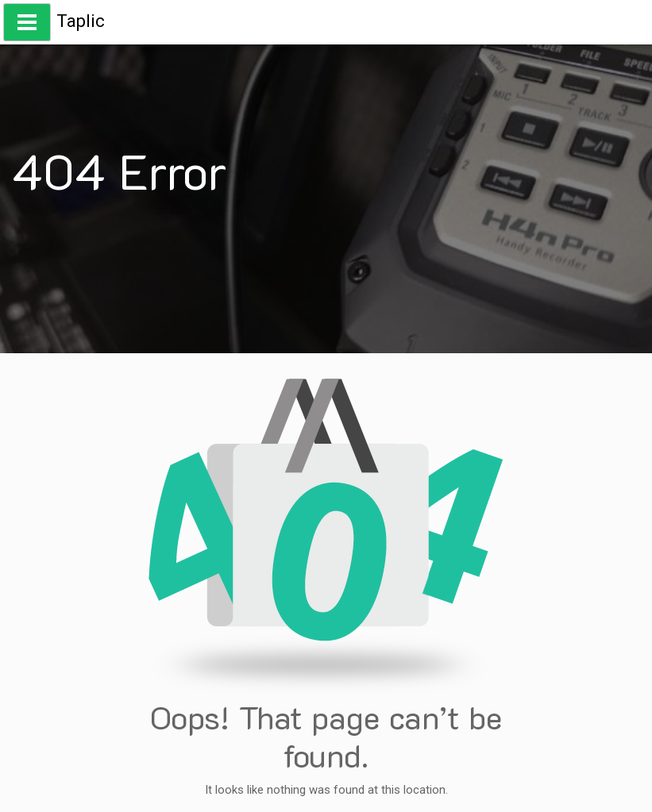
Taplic (81, 21)
